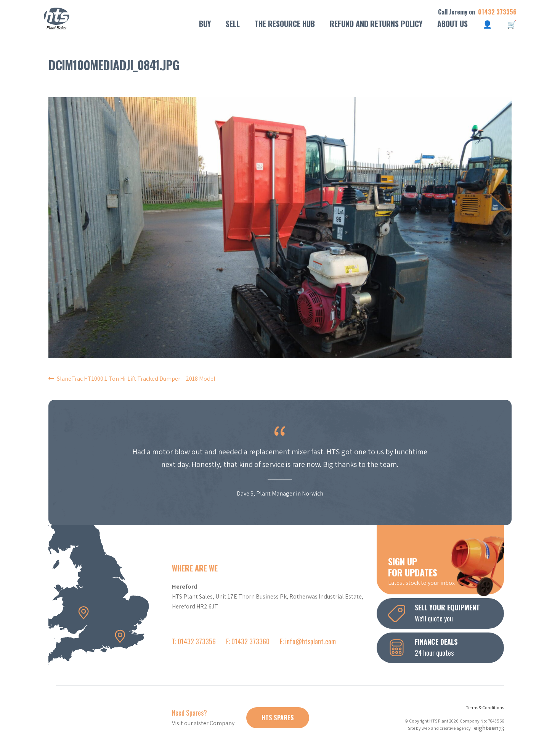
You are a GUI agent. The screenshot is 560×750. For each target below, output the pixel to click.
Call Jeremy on (477, 12)
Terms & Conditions (485, 707)
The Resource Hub (285, 24)
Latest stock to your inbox (446, 571)
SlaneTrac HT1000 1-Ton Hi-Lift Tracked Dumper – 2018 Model (136, 379)
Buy (205, 24)
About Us (452, 24)
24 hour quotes (446, 647)
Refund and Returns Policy (376, 24)
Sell (233, 24)
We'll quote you (446, 613)
